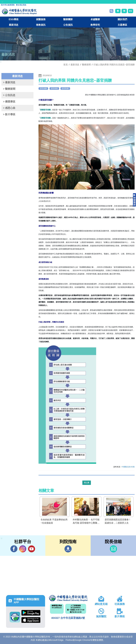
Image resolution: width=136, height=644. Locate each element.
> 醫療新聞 (9, 89)
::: (2, 2)
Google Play (31, 613)
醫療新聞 (86, 65)
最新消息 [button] (14, 25)
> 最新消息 (9, 82)
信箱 (113, 549)
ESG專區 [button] (14, 19)
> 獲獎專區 (9, 102)
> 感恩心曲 (9, 108)
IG (23, 549)
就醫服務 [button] (41, 19)
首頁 (66, 65)
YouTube (31, 549)
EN (131, 11)
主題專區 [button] (122, 25)
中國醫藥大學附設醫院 (68, 598)
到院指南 (68, 549)
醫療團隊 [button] (68, 19)
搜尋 (111, 11)
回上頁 (87, 483)
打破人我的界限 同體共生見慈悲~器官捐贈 (114, 65)
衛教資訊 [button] (41, 25)
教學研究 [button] (95, 25)
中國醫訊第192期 (128, 467)
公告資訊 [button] (68, 25)
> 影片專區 (9, 114)
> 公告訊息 (9, 95)
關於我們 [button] (122, 19)
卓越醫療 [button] (95, 19)
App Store (31, 620)
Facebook (14, 549)
